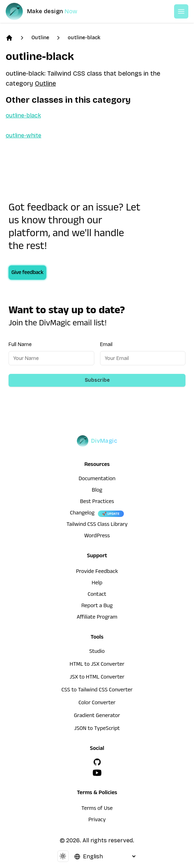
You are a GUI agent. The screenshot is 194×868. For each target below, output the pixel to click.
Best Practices (97, 502)
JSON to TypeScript (97, 729)
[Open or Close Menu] (181, 11)
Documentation (97, 479)
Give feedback (27, 273)
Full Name (20, 344)
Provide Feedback (97, 572)
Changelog (82, 514)
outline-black (84, 38)
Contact (97, 595)
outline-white (23, 135)
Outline (40, 38)
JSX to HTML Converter (97, 678)
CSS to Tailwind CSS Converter (97, 691)
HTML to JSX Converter (97, 665)
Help (97, 584)
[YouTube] (97, 773)
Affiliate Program (97, 618)
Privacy (97, 821)
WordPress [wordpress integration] (97, 537)
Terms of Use (97, 809)
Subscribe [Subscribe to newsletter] (97, 380)
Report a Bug (97, 606)
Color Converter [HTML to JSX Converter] (97, 704)
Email (106, 344)
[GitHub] (97, 762)
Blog (97, 491)
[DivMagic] (49, 11)
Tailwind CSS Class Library (97, 525)
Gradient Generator (97, 716)
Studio (97, 652)
